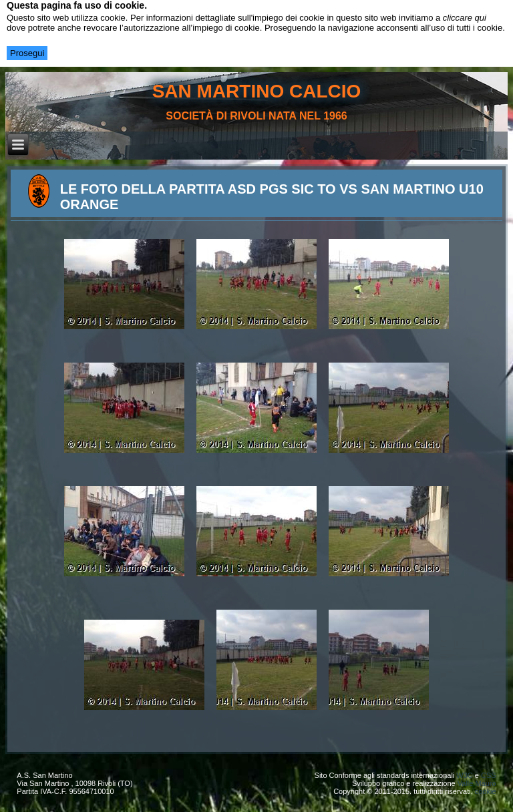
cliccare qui (465, 18)
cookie (486, 791)
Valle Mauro (477, 783)
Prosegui (27, 53)
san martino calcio (257, 91)
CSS (489, 775)
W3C (464, 775)
